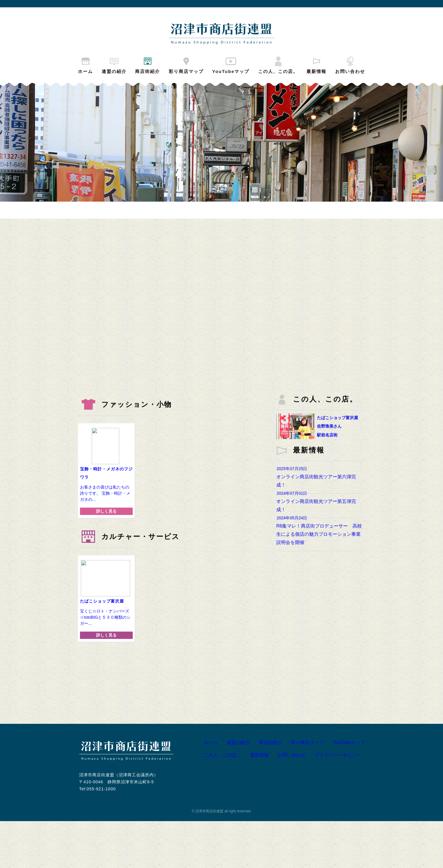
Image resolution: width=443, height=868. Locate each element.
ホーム (85, 64)
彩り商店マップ (186, 64)
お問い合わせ (350, 64)
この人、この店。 (278, 64)
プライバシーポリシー (333, 802)
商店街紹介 (148, 64)
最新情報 (316, 64)
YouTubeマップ (231, 64)
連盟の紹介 (114, 64)
